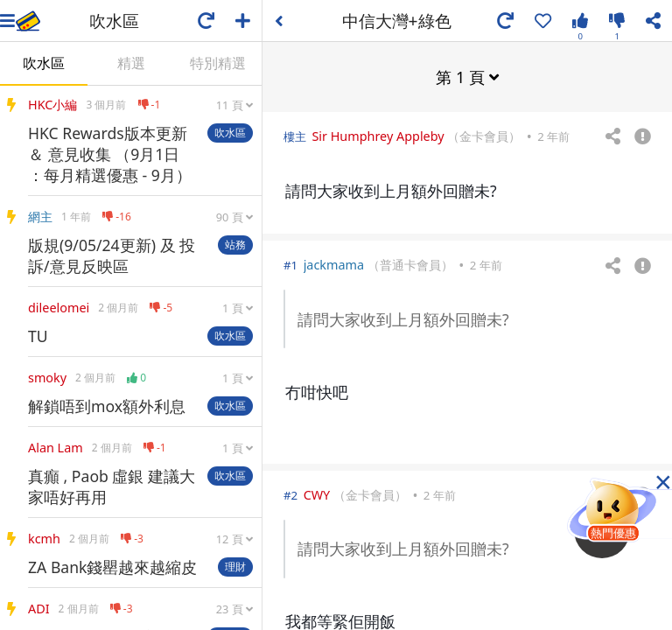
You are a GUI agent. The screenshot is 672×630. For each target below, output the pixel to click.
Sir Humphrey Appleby (378, 135)
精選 (131, 63)
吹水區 (44, 63)
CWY (317, 494)
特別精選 (218, 63)
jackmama (334, 264)
